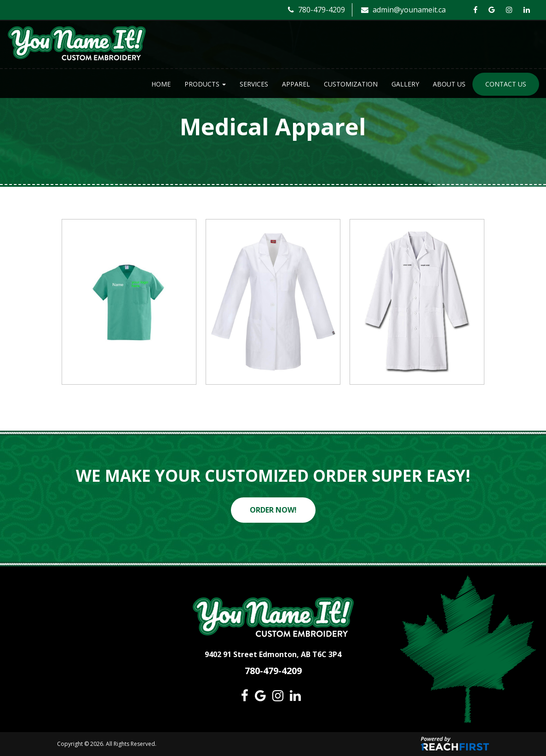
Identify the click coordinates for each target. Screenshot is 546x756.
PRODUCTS (205, 84)
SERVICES (254, 84)
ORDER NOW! (273, 510)
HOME (161, 84)
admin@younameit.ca (403, 10)
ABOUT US (449, 84)
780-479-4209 (316, 10)
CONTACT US (506, 84)
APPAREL (296, 84)
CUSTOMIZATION (351, 84)
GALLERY (405, 84)
